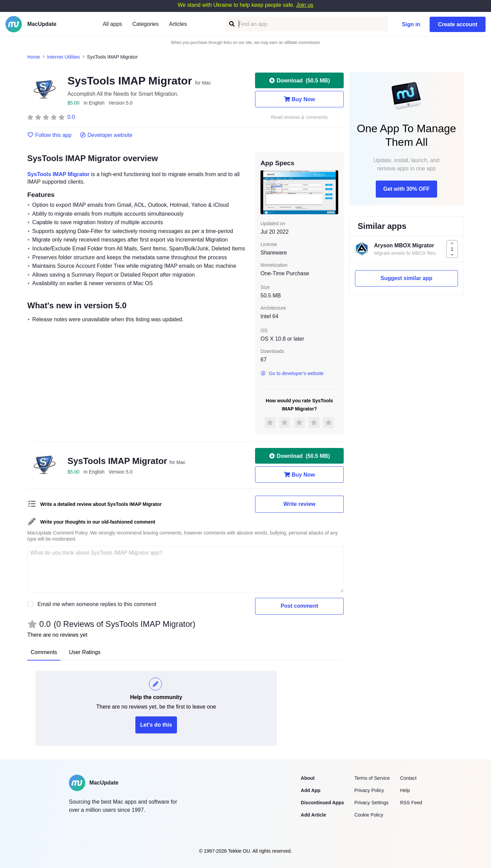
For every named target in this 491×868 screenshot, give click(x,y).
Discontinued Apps (322, 803)
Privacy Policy (369, 790)
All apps (112, 24)
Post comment (299, 606)
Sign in (411, 24)
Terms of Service (372, 778)
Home (34, 57)
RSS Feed (411, 803)
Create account (458, 24)
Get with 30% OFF (406, 189)
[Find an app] (231, 24)
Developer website (106, 135)
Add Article (313, 815)
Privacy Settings (371, 803)
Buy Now (299, 99)
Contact (408, 778)
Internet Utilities (63, 57)
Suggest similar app (406, 278)
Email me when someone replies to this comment (97, 604)
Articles (178, 24)
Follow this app (49, 135)
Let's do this (156, 725)
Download (299, 80)
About (308, 778)
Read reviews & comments (300, 117)
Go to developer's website (292, 373)
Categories (145, 24)
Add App (311, 790)
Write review (299, 504)
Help (405, 790)
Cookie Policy (369, 815)
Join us (305, 5)
